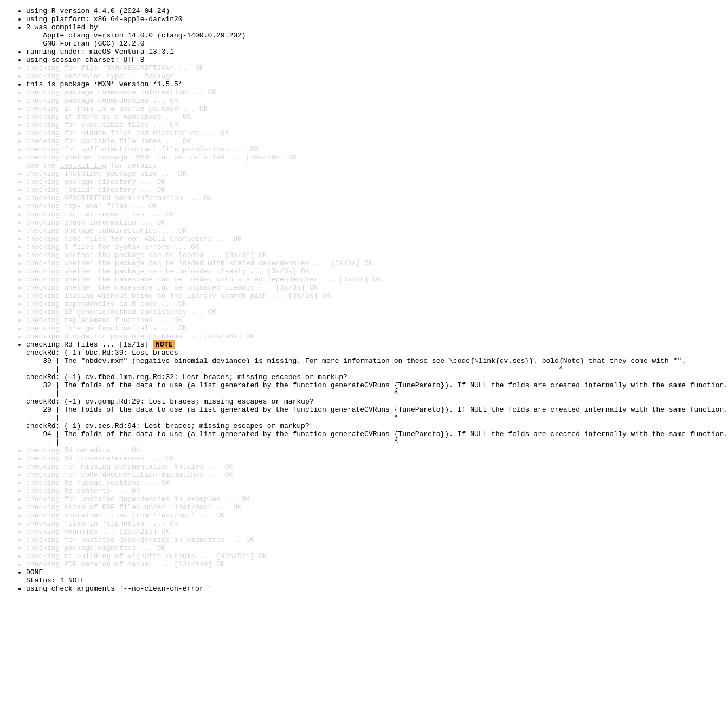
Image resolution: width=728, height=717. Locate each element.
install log (83, 197)
